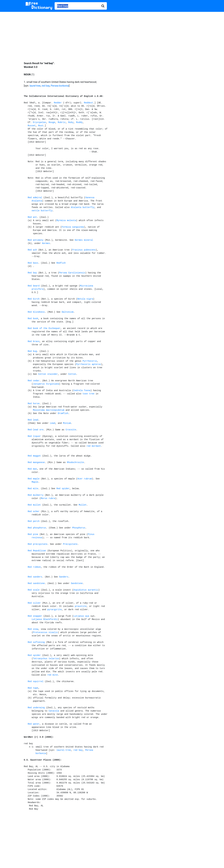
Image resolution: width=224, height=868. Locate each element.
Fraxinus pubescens (84, 250)
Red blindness (36, 312)
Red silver (34, 603)
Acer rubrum (84, 479)
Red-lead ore (36, 430)
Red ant (32, 217)
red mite (52, 675)
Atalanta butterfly (83, 207)
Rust (41, 126)
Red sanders (35, 577)
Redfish (61, 263)
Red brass (34, 341)
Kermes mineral (84, 240)
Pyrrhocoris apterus (89, 364)
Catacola (54, 711)
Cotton (72, 374)
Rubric (62, 122)
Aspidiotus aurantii (86, 590)
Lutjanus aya (81, 616)
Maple (35, 482)
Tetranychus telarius (46, 659)
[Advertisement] (112, 34)
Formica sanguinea (73, 227)
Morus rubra (48, 498)
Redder (58, 103)
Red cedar (34, 381)
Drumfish (63, 413)
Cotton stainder (48, 374)
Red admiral (35, 198)
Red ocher (34, 511)
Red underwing (36, 708)
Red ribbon (34, 567)
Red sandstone (36, 583)
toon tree (89, 394)
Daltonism (68, 312)
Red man (32, 469)
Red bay (32, 273)
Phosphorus (79, 528)
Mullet (83, 505)
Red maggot (34, 456)
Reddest (88, 103)
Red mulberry (36, 495)
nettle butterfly (42, 211)
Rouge (52, 122)
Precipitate (70, 544)
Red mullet (34, 505)
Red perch (34, 521)
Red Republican (37, 551)
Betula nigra (85, 299)
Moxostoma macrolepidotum (49, 410)
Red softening (36, 642)
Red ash (32, 250)
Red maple (34, 479)
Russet (32, 126)
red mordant (94, 446)
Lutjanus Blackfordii (45, 619)
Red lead (33, 420)
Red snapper (35, 616)
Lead (53, 423)
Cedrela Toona (82, 390)
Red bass (33, 263)
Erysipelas (40, 122)
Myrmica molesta (66, 220)
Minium (67, 423)
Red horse (34, 404)
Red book (33, 319)
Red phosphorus (37, 528)
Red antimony (36, 240)
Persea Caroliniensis (72, 273)
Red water (34, 724)
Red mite (33, 489)
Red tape (33, 688)
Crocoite (71, 430)
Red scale (34, 590)
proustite (81, 606)
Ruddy (79, 122)
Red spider (63, 489)
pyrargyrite (54, 610)
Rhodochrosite (75, 462)
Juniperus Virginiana (46, 384)
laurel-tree (35, 86)
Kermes (46, 243)
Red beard (34, 286)
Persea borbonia (60, 86)
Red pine (33, 534)
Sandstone (77, 583)
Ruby (71, 122)
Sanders (64, 577)
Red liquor (34, 436)
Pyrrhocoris (90, 361)
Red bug (32, 351)
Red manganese (36, 462)
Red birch (34, 299)
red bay (46, 86)
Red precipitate (37, 544)
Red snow (33, 629)
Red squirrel (36, 681)
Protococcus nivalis (45, 632)
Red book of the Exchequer (44, 328)
